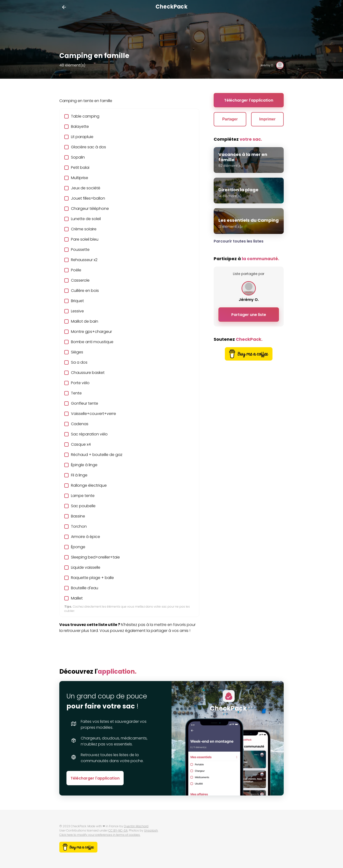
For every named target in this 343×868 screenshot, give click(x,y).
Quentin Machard (136, 826)
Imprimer (267, 119)
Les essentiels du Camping (249, 220)
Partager (230, 119)
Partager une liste (249, 315)
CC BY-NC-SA (118, 830)
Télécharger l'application (249, 100)
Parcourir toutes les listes (239, 241)
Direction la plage (238, 190)
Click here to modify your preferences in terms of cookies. (100, 835)
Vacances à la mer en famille (243, 157)
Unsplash (151, 830)
